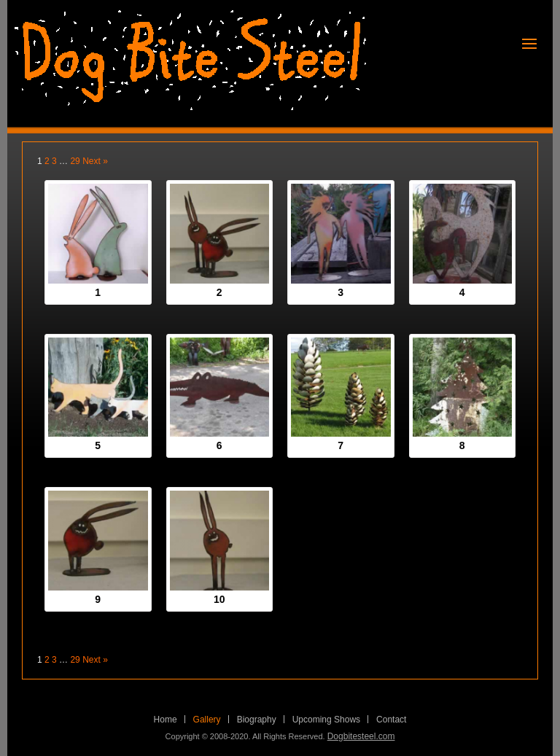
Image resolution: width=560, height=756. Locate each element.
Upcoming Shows (326, 720)
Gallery (207, 720)
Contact (391, 720)
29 (75, 161)
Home (166, 720)
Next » (95, 161)
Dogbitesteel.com (361, 736)
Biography (257, 720)
